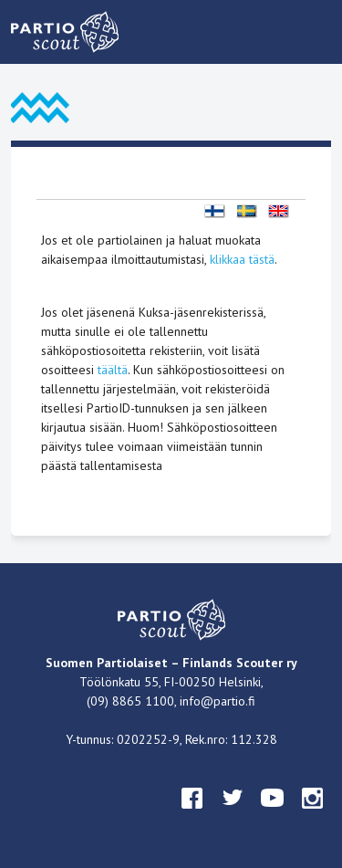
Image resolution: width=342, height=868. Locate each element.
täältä (113, 370)
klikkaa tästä (242, 259)
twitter (233, 815)
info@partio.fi (218, 701)
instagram (313, 815)
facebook (192, 815)
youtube (273, 815)
